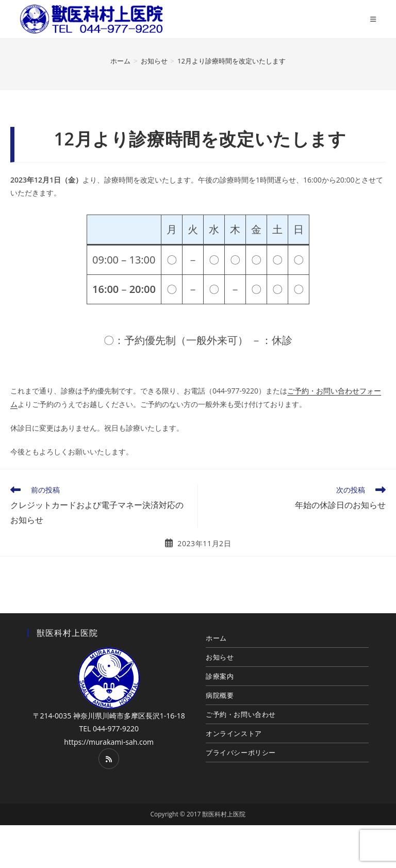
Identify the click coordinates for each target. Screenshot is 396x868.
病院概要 (220, 695)
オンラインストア (234, 733)
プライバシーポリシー (241, 752)
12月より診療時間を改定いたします (232, 61)
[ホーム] (120, 61)
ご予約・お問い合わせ (241, 714)
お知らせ (220, 657)
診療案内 (220, 676)
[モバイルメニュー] (373, 19)
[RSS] (109, 759)
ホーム (216, 638)
